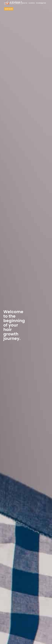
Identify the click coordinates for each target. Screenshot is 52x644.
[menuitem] (6, 3)
